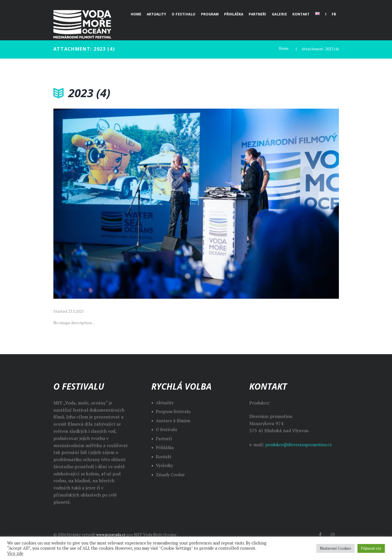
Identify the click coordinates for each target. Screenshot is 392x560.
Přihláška (165, 447)
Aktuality (166, 402)
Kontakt (164, 457)
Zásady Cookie (171, 475)
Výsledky (165, 465)
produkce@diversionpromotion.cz (301, 445)
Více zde (15, 553)
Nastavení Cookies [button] (335, 548)
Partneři (165, 439)
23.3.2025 (76, 311)
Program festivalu (175, 411)
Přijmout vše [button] (371, 548)
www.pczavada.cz (112, 534)
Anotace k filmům (174, 421)
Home (283, 49)
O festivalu (167, 429)
